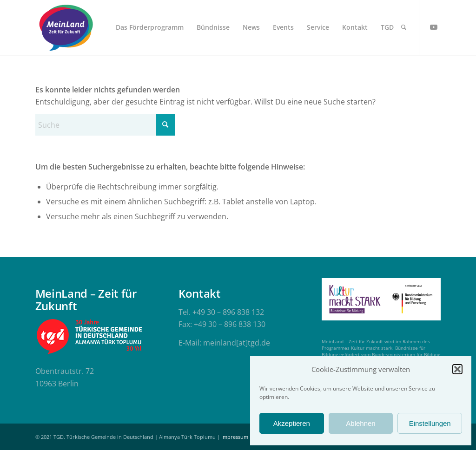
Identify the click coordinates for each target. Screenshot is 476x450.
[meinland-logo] (66, 27)
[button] (457, 369)
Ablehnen (360, 423)
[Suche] (404, 27)
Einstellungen (430, 423)
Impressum (235, 437)
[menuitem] (150, 27)
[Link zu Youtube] (434, 27)
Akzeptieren (292, 423)
